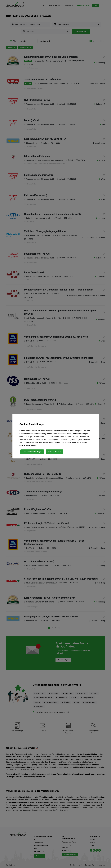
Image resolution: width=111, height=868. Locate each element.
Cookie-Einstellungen (54, 452)
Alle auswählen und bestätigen (32, 452)
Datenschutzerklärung (28, 445)
